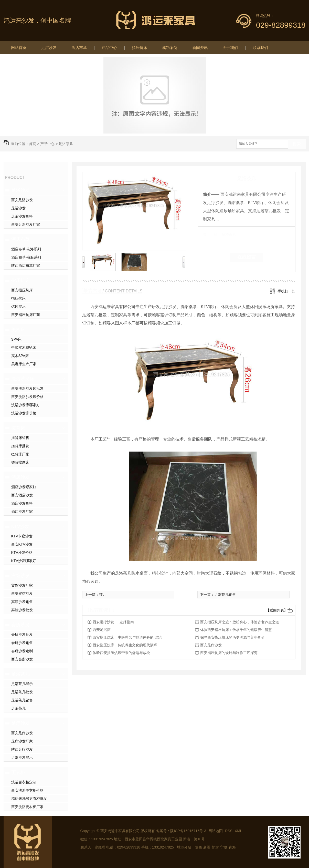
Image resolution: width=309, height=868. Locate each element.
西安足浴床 (102, 630)
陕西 (198, 847)
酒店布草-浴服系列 (26, 257)
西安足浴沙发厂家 (26, 224)
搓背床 (18, 428)
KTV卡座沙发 (22, 536)
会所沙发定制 (22, 651)
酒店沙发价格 (22, 503)
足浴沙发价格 (22, 216)
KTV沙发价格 (22, 553)
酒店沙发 (20, 477)
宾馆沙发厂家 (22, 585)
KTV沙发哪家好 (24, 561)
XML (238, 831)
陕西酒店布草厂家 (26, 265)
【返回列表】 (277, 610)
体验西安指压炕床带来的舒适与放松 (121, 653)
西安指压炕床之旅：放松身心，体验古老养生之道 (240, 622)
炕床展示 (18, 307)
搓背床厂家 (20, 454)
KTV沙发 (20, 526)
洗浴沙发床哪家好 (26, 405)
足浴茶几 (66, 144)
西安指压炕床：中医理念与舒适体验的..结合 (128, 637)
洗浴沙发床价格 (24, 413)
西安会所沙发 (22, 659)
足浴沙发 (49, 48)
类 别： (212, 234)
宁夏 (224, 847)
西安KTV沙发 (22, 544)
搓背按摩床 (20, 462)
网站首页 (19, 48)
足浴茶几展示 (22, 684)
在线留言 (247, 257)
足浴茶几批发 (22, 692)
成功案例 (170, 48)
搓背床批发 (20, 446)
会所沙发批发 (22, 635)
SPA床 (17, 339)
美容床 (18, 330)
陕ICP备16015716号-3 (188, 831)
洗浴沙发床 (23, 379)
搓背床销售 (20, 438)
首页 (33, 144)
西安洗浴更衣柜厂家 (27, 807)
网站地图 (216, 831)
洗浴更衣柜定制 (24, 782)
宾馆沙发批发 (22, 610)
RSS (229, 831)
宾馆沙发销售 (22, 602)
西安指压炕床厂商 (26, 315)
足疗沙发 (20, 723)
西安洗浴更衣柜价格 (27, 790)
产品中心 (109, 48)
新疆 (207, 847)
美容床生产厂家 (24, 364)
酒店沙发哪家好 (24, 487)
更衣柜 (18, 772)
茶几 (103, 595)
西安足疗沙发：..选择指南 (113, 622)
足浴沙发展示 (22, 758)
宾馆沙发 (20, 576)
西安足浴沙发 (22, 200)
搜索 (297, 144)
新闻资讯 (200, 48)
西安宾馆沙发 (22, 594)
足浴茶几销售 (22, 700)
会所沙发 (20, 625)
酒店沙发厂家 (22, 512)
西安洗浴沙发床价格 (27, 397)
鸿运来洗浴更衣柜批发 (29, 799)
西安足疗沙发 (22, 733)
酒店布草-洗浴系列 (26, 249)
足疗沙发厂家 (22, 741)
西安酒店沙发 (22, 495)
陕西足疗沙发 (22, 749)
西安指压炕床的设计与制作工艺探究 (229, 653)
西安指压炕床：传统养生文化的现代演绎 (125, 645)
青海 (232, 847)
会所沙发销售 (22, 643)
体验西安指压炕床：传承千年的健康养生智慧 (236, 630)
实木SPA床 (20, 356)
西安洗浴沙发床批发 (27, 389)
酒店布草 (79, 48)
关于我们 (230, 48)
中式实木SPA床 (24, 348)
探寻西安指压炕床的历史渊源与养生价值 (232, 637)
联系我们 (260, 48)
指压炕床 (140, 48)
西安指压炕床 (22, 290)
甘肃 (215, 847)
